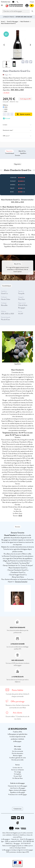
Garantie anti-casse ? (17, 130)
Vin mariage (17, 772)
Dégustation (9, 151)
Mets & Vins (22, 151)
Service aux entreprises (17, 770)
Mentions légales (18, 756)
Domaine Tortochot (21, 582)
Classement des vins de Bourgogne (17, 786)
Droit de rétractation (17, 753)
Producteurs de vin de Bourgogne (18, 795)
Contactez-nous (17, 809)
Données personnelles (17, 760)
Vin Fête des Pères (17, 778)
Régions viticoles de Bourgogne (17, 790)
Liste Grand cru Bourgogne (18, 788)
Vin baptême (17, 774)
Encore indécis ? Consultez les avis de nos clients (17, 718)
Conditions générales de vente (17, 758)
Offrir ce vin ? (17, 136)
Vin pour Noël (18, 776)
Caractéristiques (10, 153)
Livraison (17, 125)
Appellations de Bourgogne (17, 792)
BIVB (20, 516)
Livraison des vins (17, 768)
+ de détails (6, 93)
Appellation (23, 153)
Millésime (5, 105)
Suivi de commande (17, 751)
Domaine (18, 155)
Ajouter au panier (24, 114)
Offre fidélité (17, 749)
